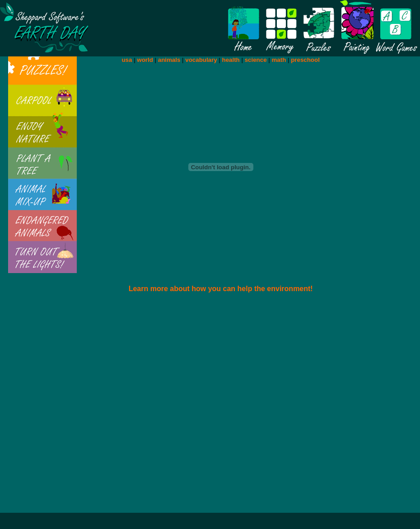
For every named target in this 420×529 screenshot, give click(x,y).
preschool (305, 60)
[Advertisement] (178, 407)
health (231, 60)
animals (169, 60)
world (145, 60)
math (279, 60)
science (256, 60)
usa (127, 60)
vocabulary (201, 60)
